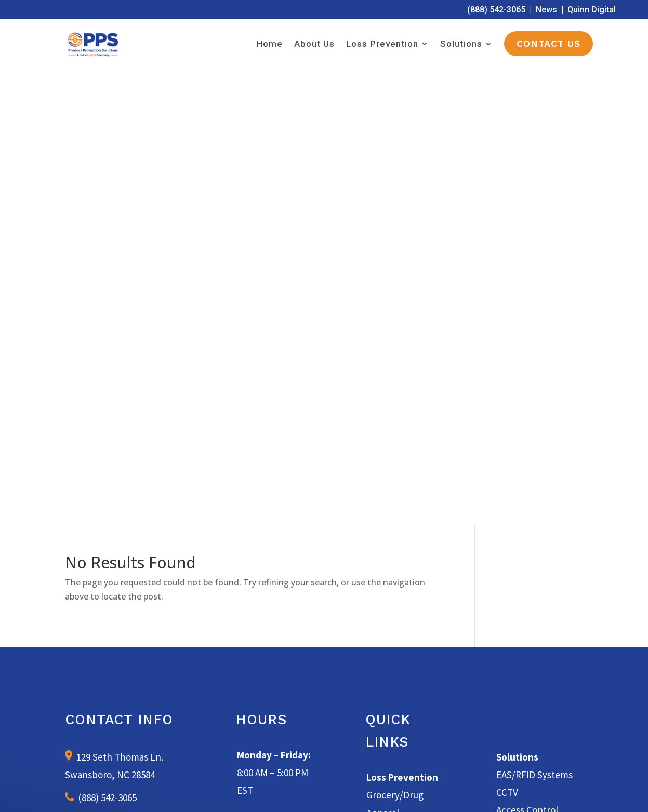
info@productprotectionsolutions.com (129, 378)
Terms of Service (377, 792)
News (546, 10)
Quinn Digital (592, 10)
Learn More (324, 623)
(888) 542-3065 (496, 10)
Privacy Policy (432, 792)
